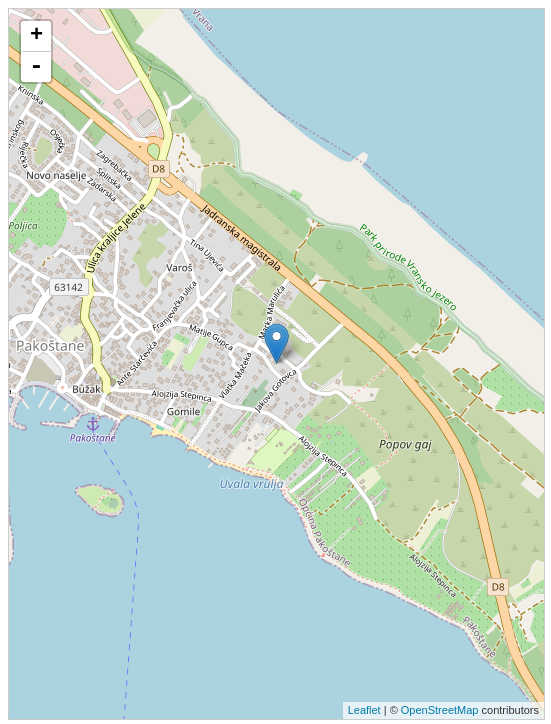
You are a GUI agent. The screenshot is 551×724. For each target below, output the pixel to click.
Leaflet (364, 710)
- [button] (36, 67)
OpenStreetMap (440, 710)
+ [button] (36, 36)
